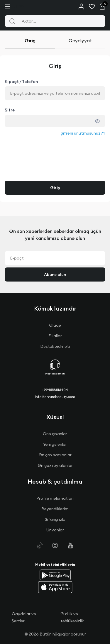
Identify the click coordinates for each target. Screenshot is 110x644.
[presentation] (49, 148)
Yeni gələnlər (55, 444)
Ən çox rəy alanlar (55, 465)
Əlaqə (55, 325)
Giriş (30, 40)
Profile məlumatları (55, 498)
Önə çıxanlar (55, 434)
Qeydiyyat (80, 40)
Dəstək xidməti (55, 346)
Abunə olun (55, 274)
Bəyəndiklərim (55, 509)
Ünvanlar (55, 530)
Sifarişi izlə (55, 519)
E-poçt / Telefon (21, 81)
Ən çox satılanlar (55, 455)
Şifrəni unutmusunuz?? (83, 133)
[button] (55, 575)
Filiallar (55, 336)
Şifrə (10, 110)
